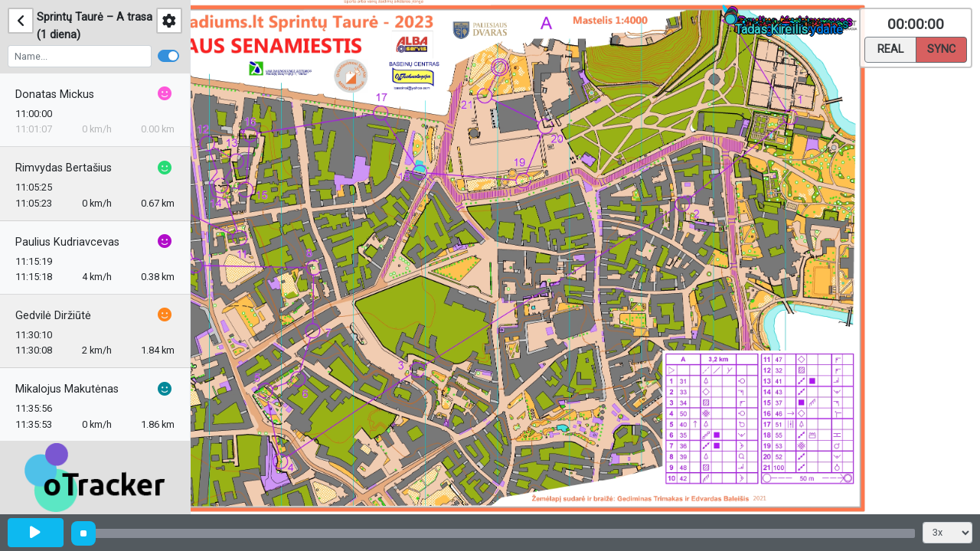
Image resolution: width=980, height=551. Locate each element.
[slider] (83, 533)
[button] (733, 22)
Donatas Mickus (55, 95)
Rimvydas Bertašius (64, 168)
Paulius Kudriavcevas (67, 242)
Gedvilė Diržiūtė (53, 316)
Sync (941, 48)
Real (890, 48)
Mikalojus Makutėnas (67, 389)
